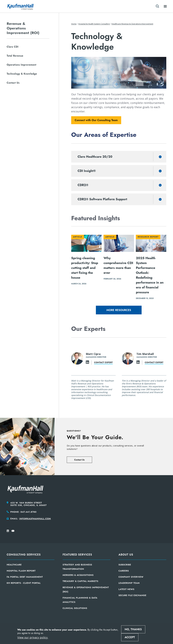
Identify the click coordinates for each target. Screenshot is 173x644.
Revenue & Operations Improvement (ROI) (23, 28)
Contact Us (79, 460)
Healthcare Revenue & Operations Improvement (132, 24)
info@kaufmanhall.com (35, 519)
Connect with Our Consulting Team (96, 120)
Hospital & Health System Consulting (94, 24)
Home (74, 24)
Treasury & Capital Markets (80, 581)
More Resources (119, 310)
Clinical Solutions (75, 608)
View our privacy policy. (33, 637)
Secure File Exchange (133, 595)
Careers (124, 571)
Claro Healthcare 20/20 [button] (95, 157)
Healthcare (14, 565)
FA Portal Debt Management (25, 577)
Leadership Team (129, 583)
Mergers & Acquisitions (78, 575)
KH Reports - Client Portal (24, 583)
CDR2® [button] (83, 185)
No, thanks (133, 629)
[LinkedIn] (87, 362)
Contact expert (103, 362)
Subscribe (125, 565)
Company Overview (131, 577)
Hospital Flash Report (21, 571)
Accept (130, 637)
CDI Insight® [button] (87, 171)
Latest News (127, 589)
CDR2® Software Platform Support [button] (102, 199)
